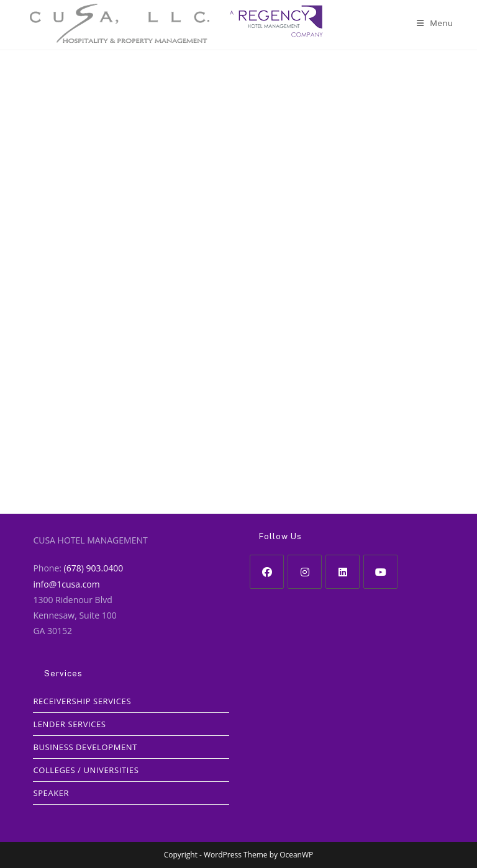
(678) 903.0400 (94, 568)
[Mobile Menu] (435, 23)
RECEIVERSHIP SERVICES (82, 701)
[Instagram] (305, 572)
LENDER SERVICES (69, 724)
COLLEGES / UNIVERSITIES (86, 770)
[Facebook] (267, 572)
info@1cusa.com (66, 584)
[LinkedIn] (343, 572)
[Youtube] (380, 572)
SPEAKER (51, 793)
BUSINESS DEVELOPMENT (85, 747)
